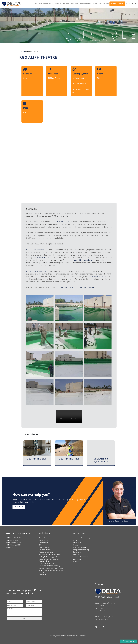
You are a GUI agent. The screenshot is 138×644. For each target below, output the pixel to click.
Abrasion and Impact (46, 552)
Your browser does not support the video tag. (69, 416)
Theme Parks (77, 552)
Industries (66, 4)
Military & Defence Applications (49, 557)
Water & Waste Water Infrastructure (51, 568)
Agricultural (76, 540)
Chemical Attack (44, 550)
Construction (77, 543)
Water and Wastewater (80, 557)
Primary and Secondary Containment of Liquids (52, 571)
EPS (40, 545)
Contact (106, 4)
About (95, 4)
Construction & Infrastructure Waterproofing (49, 560)
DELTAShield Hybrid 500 (13, 545)
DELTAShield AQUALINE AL (14, 538)
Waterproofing (77, 559)
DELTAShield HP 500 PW (13, 543)
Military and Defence (79, 547)
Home (35, 4)
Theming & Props (45, 540)
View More (9, 547)
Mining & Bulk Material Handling (50, 566)
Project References (85, 4)
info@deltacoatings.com (104, 617)
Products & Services (45, 4)
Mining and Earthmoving (81, 550)
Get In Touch (19, 507)
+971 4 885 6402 (101, 619)
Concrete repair (44, 543)
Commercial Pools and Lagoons (83, 538)
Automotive (43, 538)
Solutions (58, 4)
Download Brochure (117, 4)
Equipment (74, 4)
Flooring (75, 545)
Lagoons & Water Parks (47, 563)
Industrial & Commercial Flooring (50, 554)
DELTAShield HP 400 (12, 540)
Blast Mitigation (44, 547)
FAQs (100, 4)
